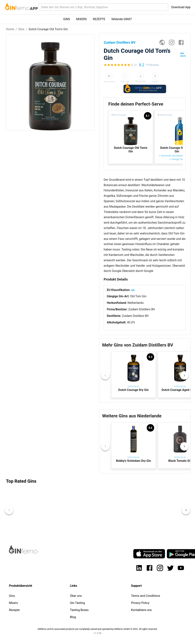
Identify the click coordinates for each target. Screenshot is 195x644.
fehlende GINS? (122, 19)
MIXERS (81, 19)
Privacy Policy (140, 603)
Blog (73, 617)
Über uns (76, 596)
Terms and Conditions (146, 596)
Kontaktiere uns (141, 610)
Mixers (13, 603)
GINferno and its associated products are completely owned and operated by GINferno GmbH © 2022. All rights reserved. (98, 629)
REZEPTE (99, 19)
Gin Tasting (77, 603)
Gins (21, 29)
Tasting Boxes (79, 610)
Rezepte (14, 610)
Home (10, 29)
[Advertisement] (49, 193)
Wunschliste (109, 82)
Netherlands (136, 303)
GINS (67, 19)
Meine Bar (125, 82)
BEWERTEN (141, 82)
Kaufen (155, 82)
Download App (181, 7)
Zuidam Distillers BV (142, 309)
